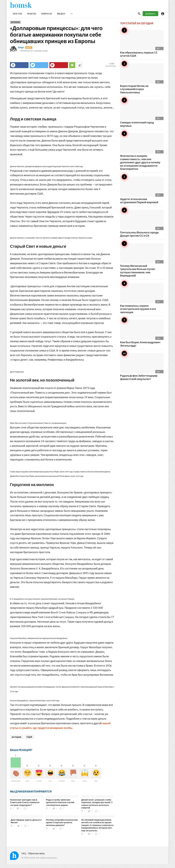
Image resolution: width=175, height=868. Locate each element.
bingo (21, 51)
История (15, 26)
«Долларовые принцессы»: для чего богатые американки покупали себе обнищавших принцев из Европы (56, 38)
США (29, 740)
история (16, 740)
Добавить (150, 17)
